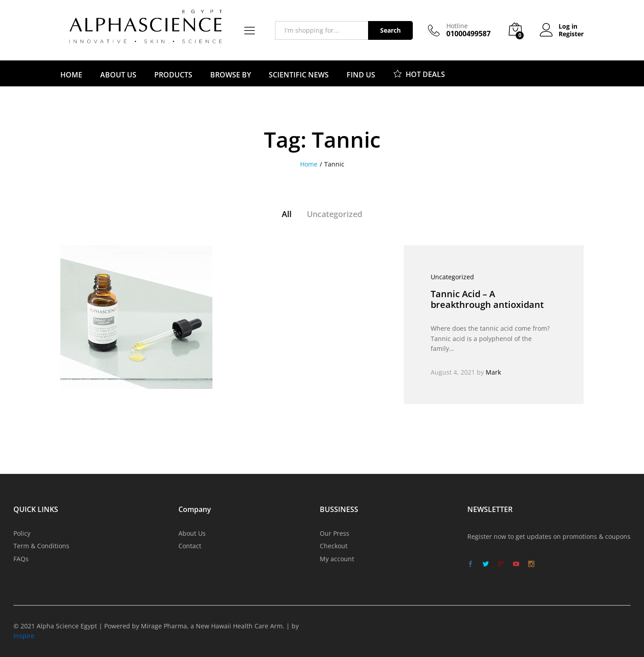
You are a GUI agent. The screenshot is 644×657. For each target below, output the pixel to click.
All (287, 214)
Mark (493, 372)
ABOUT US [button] (118, 75)
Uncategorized (335, 214)
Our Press (335, 533)
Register (571, 34)
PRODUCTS (173, 75)
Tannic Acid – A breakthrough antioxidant (487, 299)
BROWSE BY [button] (231, 75)
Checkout (334, 546)
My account (337, 559)
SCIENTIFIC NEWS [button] (299, 75)
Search (390, 30)
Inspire (24, 636)
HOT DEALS (419, 73)
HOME (71, 75)
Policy (22, 533)
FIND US (361, 75)
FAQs (21, 559)
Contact (190, 546)
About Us (192, 533)
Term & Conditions (41, 546)
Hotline (457, 26)
